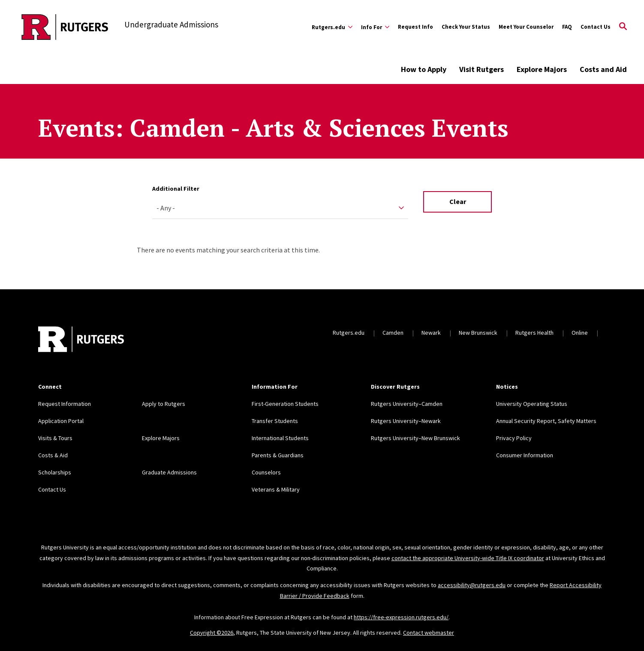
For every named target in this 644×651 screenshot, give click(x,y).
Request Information (65, 404)
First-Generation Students (285, 404)
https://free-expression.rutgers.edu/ (401, 617)
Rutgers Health (534, 333)
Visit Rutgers (481, 69)
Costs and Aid (603, 69)
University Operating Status (532, 404)
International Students (280, 438)
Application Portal (61, 421)
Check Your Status (466, 27)
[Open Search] (623, 27)
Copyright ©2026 (212, 633)
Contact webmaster (429, 633)
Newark (431, 333)
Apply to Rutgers (164, 404)
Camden (393, 333)
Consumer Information (525, 455)
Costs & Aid (53, 455)
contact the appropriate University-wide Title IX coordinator (468, 558)
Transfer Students (275, 421)
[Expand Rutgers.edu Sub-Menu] (332, 27)
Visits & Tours (55, 438)
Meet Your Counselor (526, 27)
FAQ (567, 27)
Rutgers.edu (349, 333)
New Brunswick (478, 333)
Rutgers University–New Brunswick (415, 438)
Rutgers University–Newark (406, 421)
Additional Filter (176, 189)
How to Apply (424, 69)
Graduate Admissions (169, 472)
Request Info (415, 27)
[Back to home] (81, 340)
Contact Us (596, 27)
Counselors (266, 472)
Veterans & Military (276, 489)
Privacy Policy (514, 438)
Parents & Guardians (278, 455)
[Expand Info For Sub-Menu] (375, 27)
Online (580, 333)
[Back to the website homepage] (65, 27)
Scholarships (55, 472)
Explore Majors (542, 69)
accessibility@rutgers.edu (472, 585)
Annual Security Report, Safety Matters (546, 421)
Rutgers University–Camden (407, 404)
